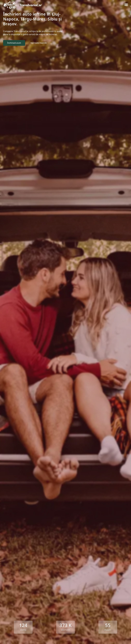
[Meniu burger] (126, 5)
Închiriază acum (14, 43)
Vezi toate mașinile (39, 43)
